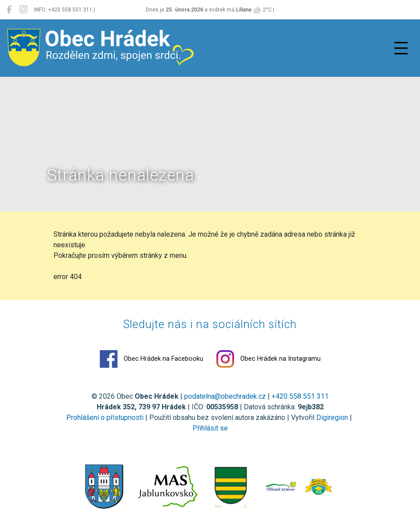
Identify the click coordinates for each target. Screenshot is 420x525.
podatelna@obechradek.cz (225, 396)
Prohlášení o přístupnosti (105, 417)
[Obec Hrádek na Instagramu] (23, 10)
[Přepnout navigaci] (401, 48)
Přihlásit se (210, 428)
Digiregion (332, 417)
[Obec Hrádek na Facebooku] (9, 10)
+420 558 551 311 (300, 396)
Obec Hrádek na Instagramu (269, 359)
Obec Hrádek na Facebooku (151, 359)
